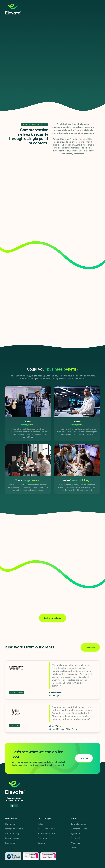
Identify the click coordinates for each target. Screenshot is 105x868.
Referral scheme (78, 824)
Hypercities (76, 833)
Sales (40, 824)
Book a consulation (53, 618)
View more (90, 647)
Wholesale (75, 843)
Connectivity (11, 824)
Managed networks (14, 829)
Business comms (13, 838)
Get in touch (44, 838)
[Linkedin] (12, 806)
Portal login (76, 838)
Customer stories (79, 829)
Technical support (46, 833)
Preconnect (11, 843)
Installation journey (47, 829)
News (73, 848)
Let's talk (14, 86)
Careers (42, 843)
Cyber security (12, 833)
